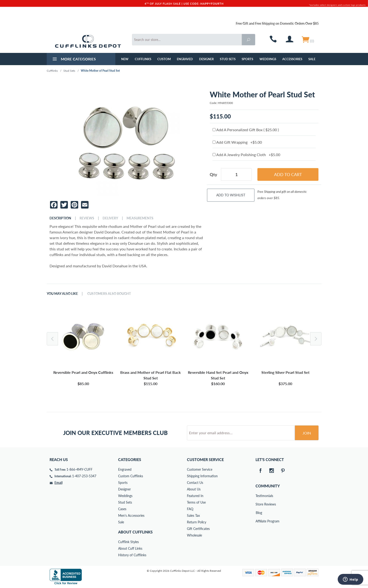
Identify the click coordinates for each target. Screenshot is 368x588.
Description (60, 218)
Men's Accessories (131, 515)
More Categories (74, 59)
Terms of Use (196, 502)
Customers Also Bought (109, 294)
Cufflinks (143, 59)
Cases (122, 509)
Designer (206, 59)
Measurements (140, 218)
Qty (213, 174)
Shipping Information (202, 476)
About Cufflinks (135, 532)
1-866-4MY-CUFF (79, 469)
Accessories (292, 59)
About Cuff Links (130, 548)
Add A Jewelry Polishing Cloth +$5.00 (246, 155)
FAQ (190, 509)
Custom (164, 59)
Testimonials (259, 496)
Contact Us (195, 483)
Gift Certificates (198, 529)
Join (307, 433)
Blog (259, 513)
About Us (194, 489)
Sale (312, 59)
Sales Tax (193, 515)
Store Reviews (259, 504)
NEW (125, 59)
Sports (247, 59)
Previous (52, 339)
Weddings (268, 59)
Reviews (87, 218)
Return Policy (197, 522)
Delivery (110, 218)
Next (316, 339)
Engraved (185, 59)
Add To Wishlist (231, 195)
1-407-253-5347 (84, 476)
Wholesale (194, 535)
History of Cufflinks (132, 555)
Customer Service (200, 469)
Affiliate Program (259, 521)
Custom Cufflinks (131, 476)
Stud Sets (228, 59)
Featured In (195, 496)
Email (58, 483)
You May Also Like (62, 294)
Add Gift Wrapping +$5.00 (237, 142)
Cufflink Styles (128, 542)
